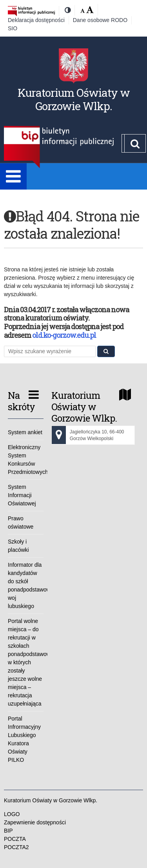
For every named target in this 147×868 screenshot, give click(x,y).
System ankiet (25, 432)
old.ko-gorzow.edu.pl (64, 335)
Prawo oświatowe (21, 522)
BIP (8, 831)
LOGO (12, 814)
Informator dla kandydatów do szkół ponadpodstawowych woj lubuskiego (26, 585)
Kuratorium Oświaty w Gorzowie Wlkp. (74, 99)
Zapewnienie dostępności (35, 822)
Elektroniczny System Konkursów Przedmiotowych (26, 460)
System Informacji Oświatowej (22, 495)
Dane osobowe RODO (100, 20)
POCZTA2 (16, 847)
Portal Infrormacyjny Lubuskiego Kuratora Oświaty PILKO (24, 739)
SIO (13, 28)
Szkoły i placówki (18, 546)
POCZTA (15, 839)
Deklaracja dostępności (36, 20)
